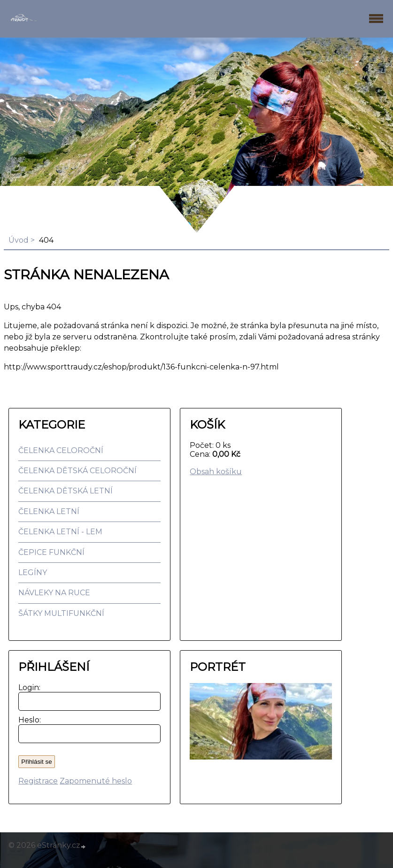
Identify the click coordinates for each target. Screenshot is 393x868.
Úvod (19, 240)
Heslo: (27, 720)
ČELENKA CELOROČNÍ (61, 450)
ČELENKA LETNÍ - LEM (60, 532)
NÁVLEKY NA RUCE (54, 593)
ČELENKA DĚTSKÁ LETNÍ (65, 491)
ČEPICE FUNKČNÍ (51, 552)
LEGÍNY (33, 572)
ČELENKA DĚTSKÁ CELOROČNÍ (77, 471)
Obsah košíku (216, 472)
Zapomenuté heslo (96, 781)
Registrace (38, 781)
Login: (27, 687)
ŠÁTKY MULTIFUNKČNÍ (61, 613)
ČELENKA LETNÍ (49, 511)
